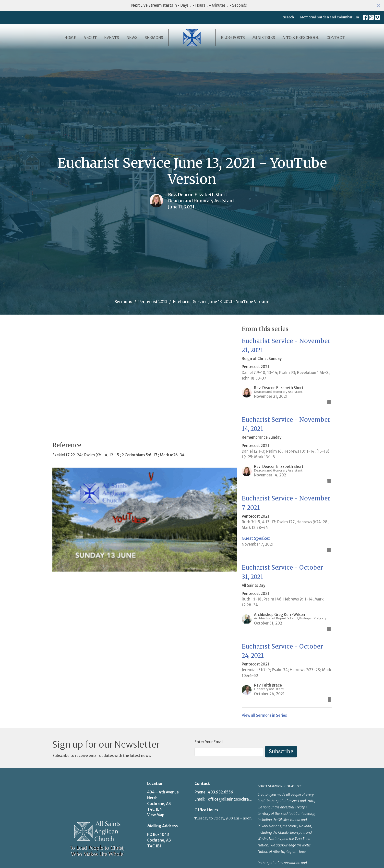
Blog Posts (233, 38)
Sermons (154, 38)
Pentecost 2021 (153, 302)
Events (112, 38)
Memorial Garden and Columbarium (330, 17)
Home (70, 38)
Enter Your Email (209, 742)
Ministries (264, 38)
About (90, 38)
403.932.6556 (221, 792)
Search (288, 17)
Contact (336, 38)
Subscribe (281, 751)
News (132, 38)
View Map (156, 815)
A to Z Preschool (301, 38)
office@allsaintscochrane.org (230, 799)
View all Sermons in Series (264, 715)
